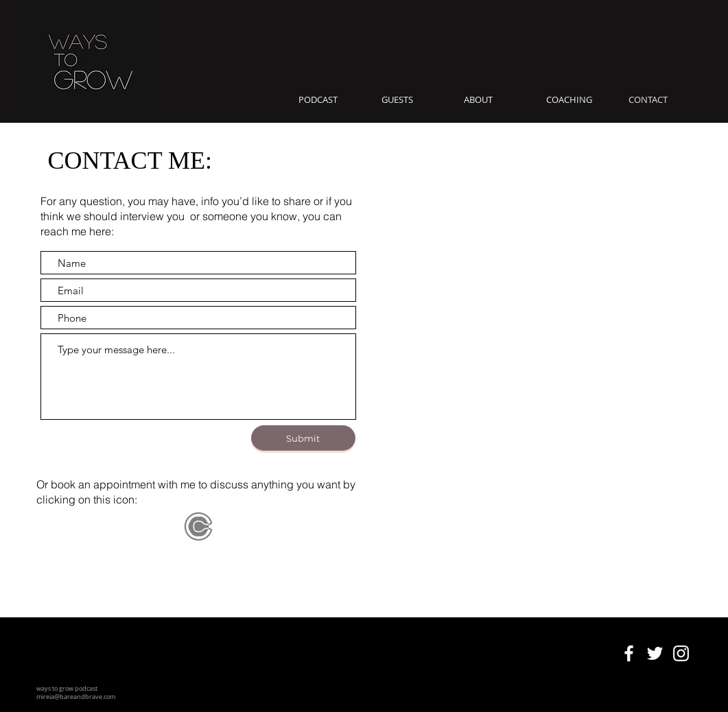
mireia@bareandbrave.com (76, 697)
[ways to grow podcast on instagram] (681, 653)
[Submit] (303, 438)
